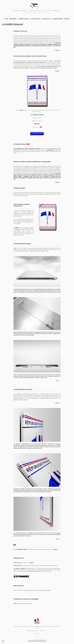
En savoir (57, 50)
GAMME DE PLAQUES (24, 19)
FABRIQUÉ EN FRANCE (58, 19)
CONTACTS (67, 19)
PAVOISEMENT (13, 19)
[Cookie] (3, 641)
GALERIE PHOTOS (47, 19)
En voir (57, 381)
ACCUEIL (7, 19)
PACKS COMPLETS (36, 19)
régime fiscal (50, 150)
